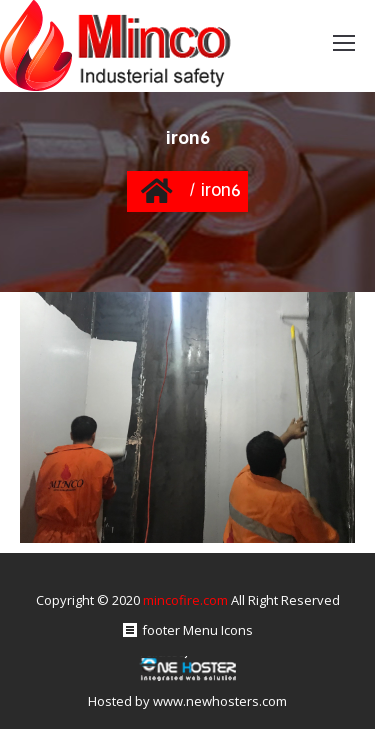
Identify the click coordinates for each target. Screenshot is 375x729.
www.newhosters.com (220, 701)
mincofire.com (185, 600)
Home (157, 190)
